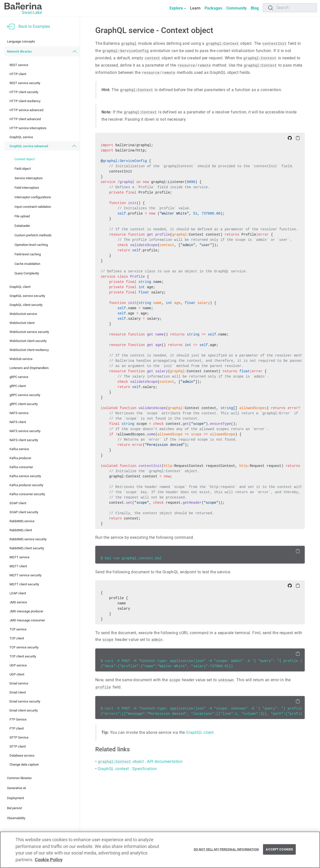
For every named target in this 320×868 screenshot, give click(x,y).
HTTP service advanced (26, 110)
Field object (23, 169)
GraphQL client (20, 287)
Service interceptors (29, 178)
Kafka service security (25, 476)
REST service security (25, 83)
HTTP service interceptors (28, 128)
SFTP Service (19, 737)
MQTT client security (24, 584)
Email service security (25, 701)
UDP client (17, 674)
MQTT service (19, 557)
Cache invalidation (27, 264)
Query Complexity (27, 273)
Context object (25, 159)
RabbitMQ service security (28, 539)
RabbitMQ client (21, 530)
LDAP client (18, 593)
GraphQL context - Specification (127, 769)
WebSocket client (22, 323)
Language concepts (21, 41)
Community (236, 8)
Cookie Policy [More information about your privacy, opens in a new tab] (49, 860)
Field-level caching (28, 254)
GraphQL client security (26, 305)
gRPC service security (25, 395)
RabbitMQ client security (27, 548)
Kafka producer (20, 458)
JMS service (18, 602)
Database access (22, 755)
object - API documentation (140, 761)
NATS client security (24, 440)
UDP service (18, 665)
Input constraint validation (33, 207)
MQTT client (18, 566)
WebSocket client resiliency (29, 350)
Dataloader (22, 226)
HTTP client (18, 74)
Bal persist (14, 808)
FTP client (17, 728)
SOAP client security (24, 512)
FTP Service (18, 719)
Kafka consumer (21, 467)
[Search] (290, 8)
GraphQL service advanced (29, 146)
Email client (18, 692)
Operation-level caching (31, 245)
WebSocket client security (28, 341)
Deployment (15, 798)
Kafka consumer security (27, 494)
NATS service (19, 413)
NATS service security (25, 431)
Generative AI (16, 788)
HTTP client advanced (25, 119)
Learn (195, 8)
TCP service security (24, 647)
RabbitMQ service (22, 521)
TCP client (17, 638)
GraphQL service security (27, 296)
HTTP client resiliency (25, 101)
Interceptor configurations (33, 197)
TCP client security (23, 656)
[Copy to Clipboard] (298, 138)
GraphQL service (21, 137)
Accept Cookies (279, 849)
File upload (22, 216)
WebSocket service (23, 314)
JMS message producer (26, 611)
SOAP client (18, 503)
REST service (19, 65)
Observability (16, 818)
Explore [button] (176, 8)
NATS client (18, 422)
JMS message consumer (27, 620)
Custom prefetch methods (33, 235)
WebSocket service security (29, 332)
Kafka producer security (26, 485)
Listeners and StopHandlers (29, 368)
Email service (19, 683)
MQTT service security (25, 575)
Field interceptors (27, 188)
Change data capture (24, 764)
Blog (255, 8)
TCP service (18, 629)
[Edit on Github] (290, 138)
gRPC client (18, 386)
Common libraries (19, 778)
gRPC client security (24, 404)
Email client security (24, 710)
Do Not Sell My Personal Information (226, 849)
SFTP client (18, 746)
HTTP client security (24, 92)
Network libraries (19, 51)
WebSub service (21, 359)
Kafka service (19, 449)
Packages (213, 8)
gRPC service (19, 377)
